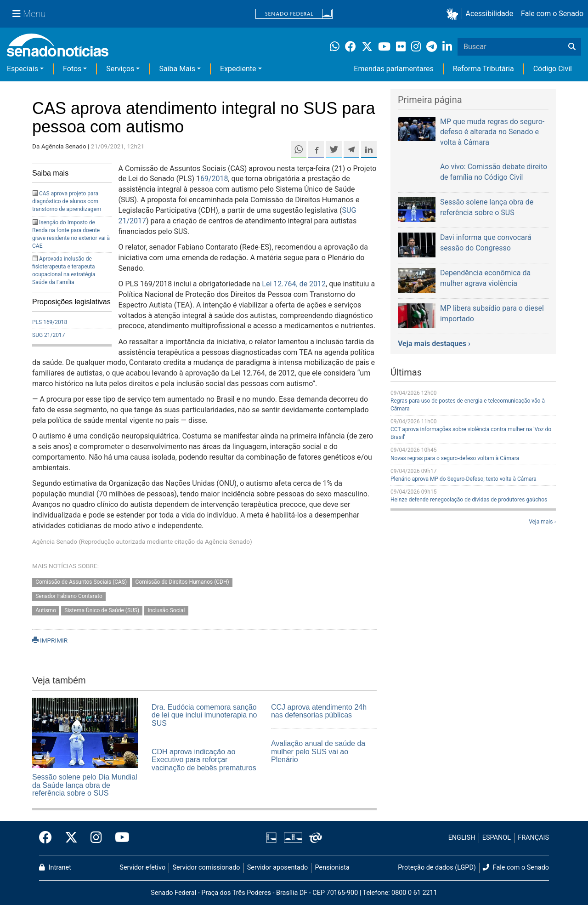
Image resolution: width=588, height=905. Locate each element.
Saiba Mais (177, 69)
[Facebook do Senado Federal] (49, 838)
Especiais (23, 69)
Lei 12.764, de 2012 (294, 284)
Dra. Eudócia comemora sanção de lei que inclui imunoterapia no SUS (204, 715)
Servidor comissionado (206, 868)
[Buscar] (572, 47)
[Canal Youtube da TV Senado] (119, 838)
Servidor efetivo (142, 868)
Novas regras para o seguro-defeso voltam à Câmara (455, 458)
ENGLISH (462, 838)
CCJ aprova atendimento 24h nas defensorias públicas (319, 711)
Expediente (238, 69)
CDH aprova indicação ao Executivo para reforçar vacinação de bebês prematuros (204, 760)
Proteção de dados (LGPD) (437, 868)
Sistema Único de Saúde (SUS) (102, 610)
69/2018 (214, 179)
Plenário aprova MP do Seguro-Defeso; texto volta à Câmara (464, 479)
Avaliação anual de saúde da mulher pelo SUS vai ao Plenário (318, 751)
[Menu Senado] (29, 14)
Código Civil (553, 69)
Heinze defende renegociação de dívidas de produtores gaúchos (469, 500)
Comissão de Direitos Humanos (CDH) (182, 582)
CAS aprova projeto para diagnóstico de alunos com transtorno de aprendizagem (67, 201)
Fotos (72, 69)
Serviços (120, 69)
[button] (454, 14)
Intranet (55, 868)
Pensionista (332, 868)
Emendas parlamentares (393, 69)
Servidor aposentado (277, 868)
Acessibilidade (490, 14)
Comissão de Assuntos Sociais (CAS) (81, 582)
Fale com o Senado (552, 14)
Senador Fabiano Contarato (69, 596)
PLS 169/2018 (50, 322)
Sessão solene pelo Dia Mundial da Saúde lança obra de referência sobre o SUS (85, 785)
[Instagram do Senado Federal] (96, 838)
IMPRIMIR (50, 640)
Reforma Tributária (483, 69)
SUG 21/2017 (48, 335)
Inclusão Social (166, 610)
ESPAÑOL (497, 838)
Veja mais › (542, 522)
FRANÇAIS (533, 838)
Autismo (46, 610)
